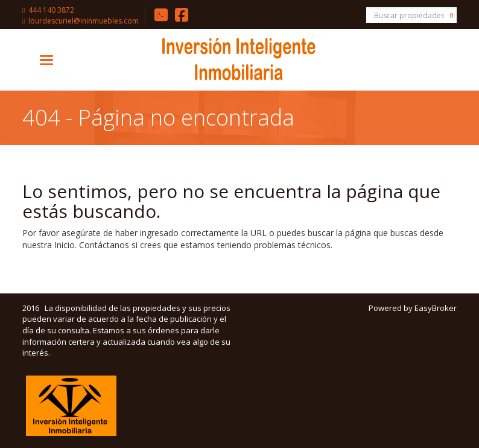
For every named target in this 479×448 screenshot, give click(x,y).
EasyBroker (436, 308)
